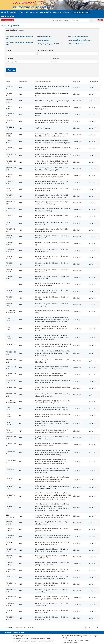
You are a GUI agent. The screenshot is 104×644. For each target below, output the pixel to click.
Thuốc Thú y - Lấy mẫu (43, 128)
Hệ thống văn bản (32, 12)
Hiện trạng (10, 59)
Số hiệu (9, 50)
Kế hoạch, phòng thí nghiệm (79, 37)
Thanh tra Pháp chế (76, 44)
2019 (20, 128)
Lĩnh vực (56, 59)
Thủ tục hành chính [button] (8, 16)
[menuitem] (8, 633)
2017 (20, 402)
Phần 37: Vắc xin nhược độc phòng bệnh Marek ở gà (52, 101)
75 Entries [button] (10, 628)
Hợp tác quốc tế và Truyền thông (80, 40)
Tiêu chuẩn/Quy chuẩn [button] (52, 30)
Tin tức (22, 12)
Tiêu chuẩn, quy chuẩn (81, 12)
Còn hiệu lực (77, 87)
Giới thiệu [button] (14, 12)
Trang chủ (4, 12)
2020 (20, 87)
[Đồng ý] (92, 21)
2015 (20, 550)
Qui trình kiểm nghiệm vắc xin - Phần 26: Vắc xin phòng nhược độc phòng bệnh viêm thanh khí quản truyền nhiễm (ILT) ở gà (53, 353)
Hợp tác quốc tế (46, 12)
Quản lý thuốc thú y (45, 40)
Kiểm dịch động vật (45, 37)
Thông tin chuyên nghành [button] (62, 12)
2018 (20, 312)
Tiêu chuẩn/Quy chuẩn (45, 50)
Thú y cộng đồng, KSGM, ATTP (49, 44)
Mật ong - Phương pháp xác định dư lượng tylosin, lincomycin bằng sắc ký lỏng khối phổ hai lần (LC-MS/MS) (51, 328)
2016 (20, 516)
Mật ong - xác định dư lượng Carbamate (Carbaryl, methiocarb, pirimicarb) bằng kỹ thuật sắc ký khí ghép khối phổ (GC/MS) (52, 423)
